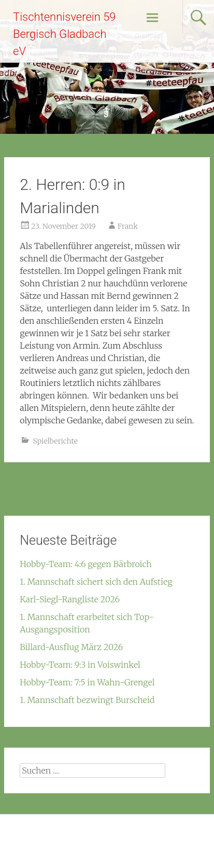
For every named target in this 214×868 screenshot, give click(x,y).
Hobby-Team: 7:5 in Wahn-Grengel (87, 682)
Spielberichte (55, 441)
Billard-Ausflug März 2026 (71, 647)
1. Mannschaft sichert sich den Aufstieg (96, 582)
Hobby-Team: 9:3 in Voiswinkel (80, 665)
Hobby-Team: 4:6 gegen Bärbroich (86, 564)
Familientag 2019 (41, 489)
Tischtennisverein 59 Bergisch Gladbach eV (65, 34)
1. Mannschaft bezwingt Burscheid (87, 700)
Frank (128, 226)
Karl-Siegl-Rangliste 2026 (70, 599)
